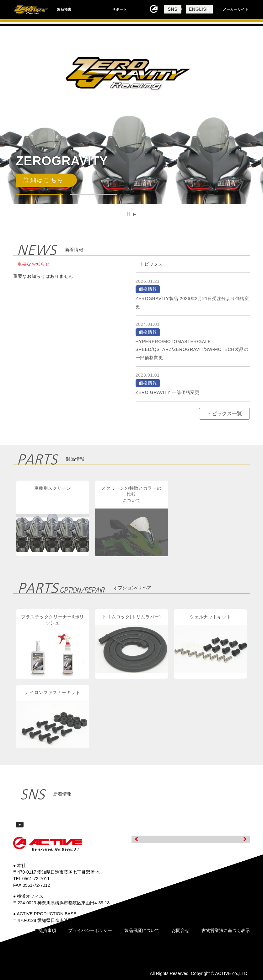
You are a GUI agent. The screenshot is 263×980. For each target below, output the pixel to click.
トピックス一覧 (224, 420)
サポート (119, 9)
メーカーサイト (236, 9)
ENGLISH (199, 9)
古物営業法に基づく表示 (226, 930)
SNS (173, 9)
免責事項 (47, 930)
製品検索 (64, 9)
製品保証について (142, 930)
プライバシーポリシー (90, 930)
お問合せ (180, 930)
